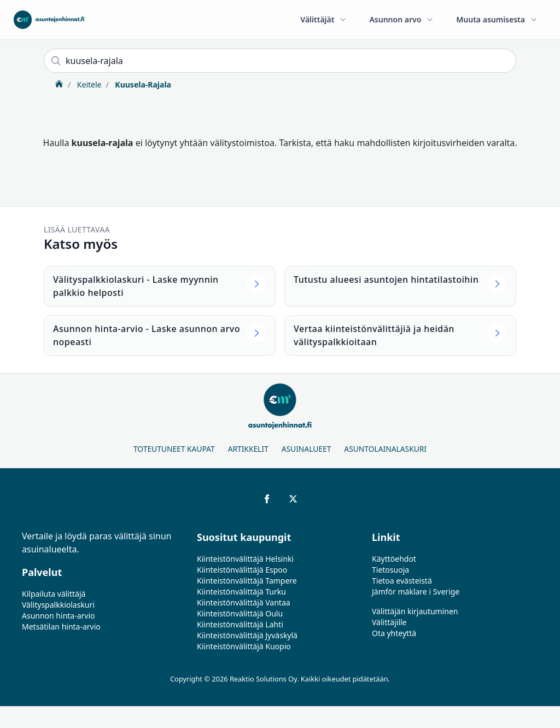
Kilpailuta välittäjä (54, 594)
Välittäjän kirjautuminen (415, 611)
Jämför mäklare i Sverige (416, 592)
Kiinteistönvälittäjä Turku (241, 592)
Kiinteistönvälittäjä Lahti (240, 624)
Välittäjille (389, 622)
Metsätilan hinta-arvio (61, 627)
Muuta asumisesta (497, 19)
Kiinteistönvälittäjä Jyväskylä (247, 635)
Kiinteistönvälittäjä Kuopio (244, 646)
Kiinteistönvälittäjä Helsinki (245, 559)
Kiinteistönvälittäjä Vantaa (244, 602)
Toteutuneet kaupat (174, 449)
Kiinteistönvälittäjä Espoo (242, 570)
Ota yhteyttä (394, 633)
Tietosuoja (390, 570)
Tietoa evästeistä (402, 581)
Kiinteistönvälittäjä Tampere (247, 581)
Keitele (88, 85)
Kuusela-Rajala (142, 85)
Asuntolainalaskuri (385, 449)
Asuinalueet (307, 449)
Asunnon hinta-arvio (59, 616)
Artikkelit (248, 449)
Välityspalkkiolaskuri (58, 605)
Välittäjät (324, 19)
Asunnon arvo (402, 19)
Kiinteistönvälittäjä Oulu (240, 613)
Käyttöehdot (394, 559)
